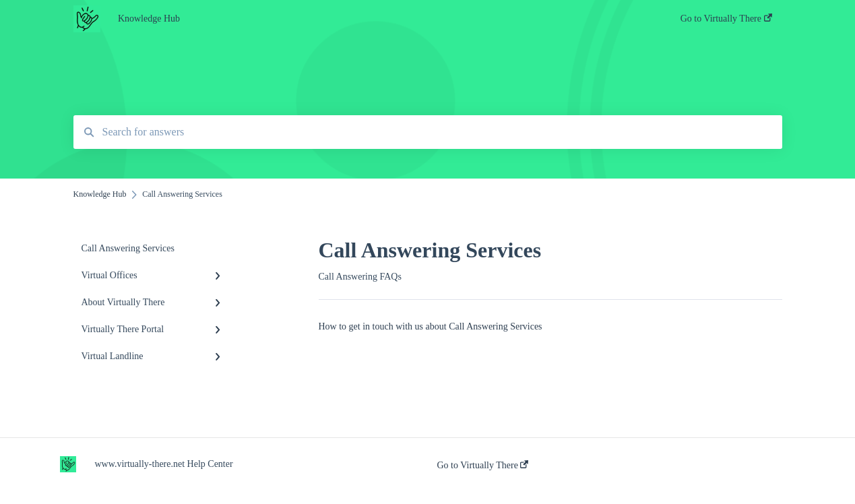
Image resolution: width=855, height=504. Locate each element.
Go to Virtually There (483, 465)
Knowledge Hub (149, 19)
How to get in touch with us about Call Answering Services (431, 326)
